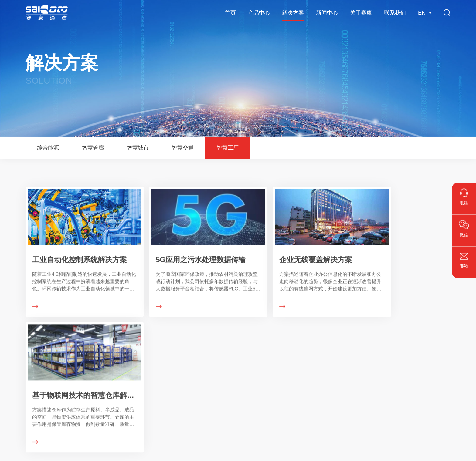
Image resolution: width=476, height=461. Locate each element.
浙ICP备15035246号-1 (273, 452)
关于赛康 (238, 355)
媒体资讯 (165, 391)
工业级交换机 (20, 380)
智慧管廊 (94, 391)
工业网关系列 (20, 412)
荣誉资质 (235, 391)
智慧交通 (94, 412)
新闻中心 (167, 355)
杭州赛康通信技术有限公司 (47, 13)
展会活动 (165, 402)
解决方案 (97, 355)
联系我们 (308, 355)
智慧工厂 (94, 423)
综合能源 (94, 380)
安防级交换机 (20, 391)
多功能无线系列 (22, 402)
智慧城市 (94, 402)
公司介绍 (235, 380)
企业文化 (235, 402)
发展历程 (235, 412)
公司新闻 (165, 380)
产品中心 (19, 355)
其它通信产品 (20, 423)
